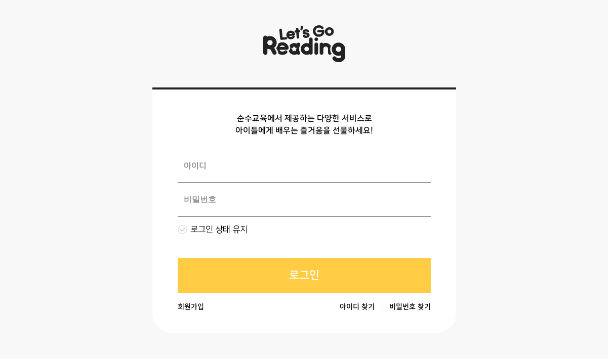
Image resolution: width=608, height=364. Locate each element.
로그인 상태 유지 (219, 230)
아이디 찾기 (357, 307)
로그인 (304, 275)
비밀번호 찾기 (410, 307)
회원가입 (190, 307)
